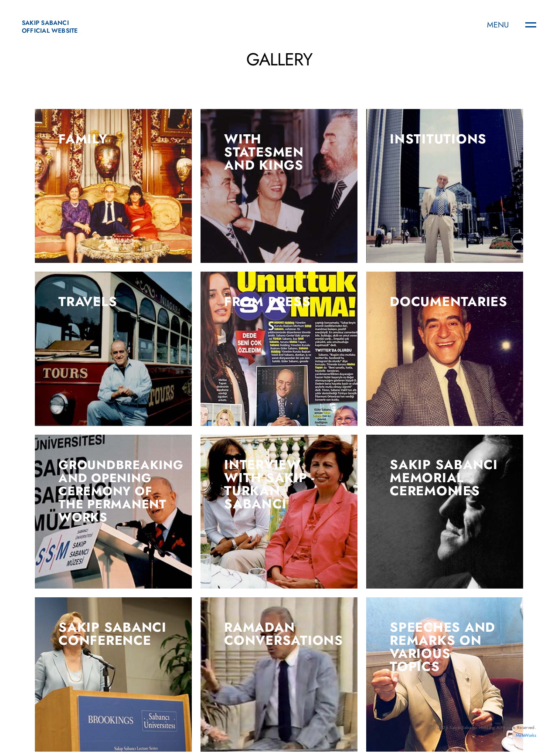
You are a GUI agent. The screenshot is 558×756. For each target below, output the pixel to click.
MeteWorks (526, 735)
